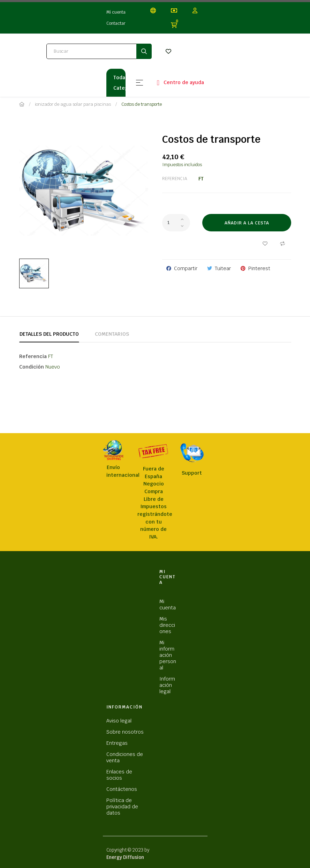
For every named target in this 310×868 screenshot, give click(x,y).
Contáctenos (122, 789)
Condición (32, 367)
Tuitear (223, 268)
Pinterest (259, 268)
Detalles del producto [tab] (49, 334)
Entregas (117, 743)
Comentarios (112, 334)
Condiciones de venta (125, 757)
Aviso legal (119, 721)
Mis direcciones (167, 625)
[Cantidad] (176, 223)
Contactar (116, 23)
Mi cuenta (116, 12)
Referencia (175, 179)
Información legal (167, 685)
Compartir (186, 268)
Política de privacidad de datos (122, 807)
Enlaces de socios (119, 775)
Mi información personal (168, 655)
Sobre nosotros (125, 732)
